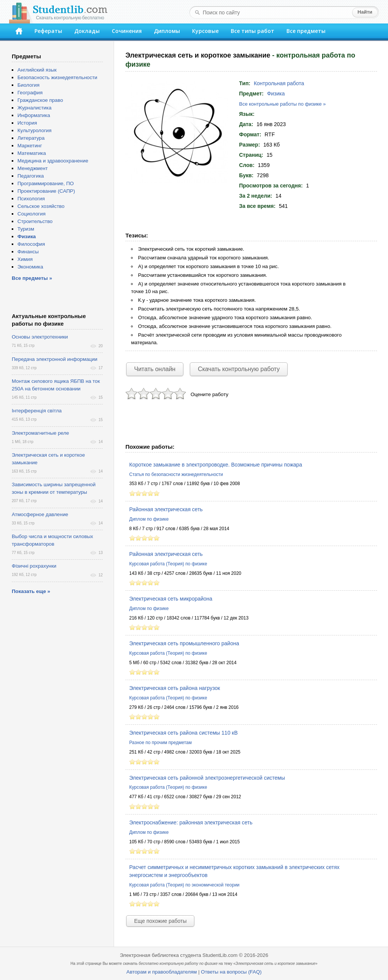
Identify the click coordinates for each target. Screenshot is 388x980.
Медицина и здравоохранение (53, 161)
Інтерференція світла (37, 411)
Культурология (34, 130)
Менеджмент (33, 168)
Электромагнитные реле (40, 433)
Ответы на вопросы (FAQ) (231, 972)
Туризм (26, 229)
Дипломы (167, 31)
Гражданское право (40, 100)
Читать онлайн (155, 369)
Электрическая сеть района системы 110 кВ (183, 733)
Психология (31, 199)
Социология (31, 214)
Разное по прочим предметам (160, 743)
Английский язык (37, 70)
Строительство (35, 221)
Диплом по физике (149, 519)
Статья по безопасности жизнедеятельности (176, 474)
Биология (28, 85)
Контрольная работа (279, 83)
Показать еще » (31, 591)
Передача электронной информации (55, 359)
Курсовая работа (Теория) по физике (168, 564)
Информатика (34, 115)
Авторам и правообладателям (162, 972)
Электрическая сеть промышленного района (184, 643)
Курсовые (205, 31)
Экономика (30, 267)
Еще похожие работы (160, 921)
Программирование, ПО (46, 183)
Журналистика (34, 108)
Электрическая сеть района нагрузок (175, 688)
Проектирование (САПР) (46, 191)
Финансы (28, 252)
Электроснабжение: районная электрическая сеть (191, 822)
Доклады (87, 31)
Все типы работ (253, 31)
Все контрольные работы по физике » (282, 104)
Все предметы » (32, 278)
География (30, 93)
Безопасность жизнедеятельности (57, 77)
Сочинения (127, 31)
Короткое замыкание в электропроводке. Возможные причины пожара (216, 465)
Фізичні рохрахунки (34, 566)
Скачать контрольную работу (239, 369)
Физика (276, 94)
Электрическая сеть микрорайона (171, 599)
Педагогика (31, 176)
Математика (32, 153)
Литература (31, 138)
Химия (25, 259)
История (27, 123)
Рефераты (48, 31)
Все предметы (306, 31)
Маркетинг (30, 146)
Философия (31, 244)
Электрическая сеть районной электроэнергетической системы (207, 778)
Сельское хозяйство (41, 206)
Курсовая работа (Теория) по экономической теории (184, 885)
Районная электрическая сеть (166, 509)
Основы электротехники (40, 337)
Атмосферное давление (40, 514)
